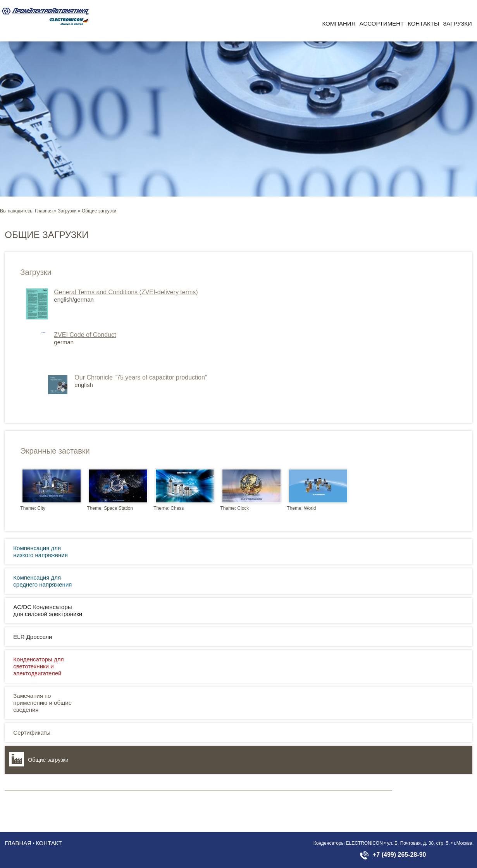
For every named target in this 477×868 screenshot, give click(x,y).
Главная (44, 211)
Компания (339, 23)
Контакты (423, 23)
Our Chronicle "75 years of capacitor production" (141, 377)
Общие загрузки (99, 211)
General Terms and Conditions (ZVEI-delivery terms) (126, 292)
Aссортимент (381, 23)
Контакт (49, 843)
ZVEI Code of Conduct (85, 335)
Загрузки (457, 23)
